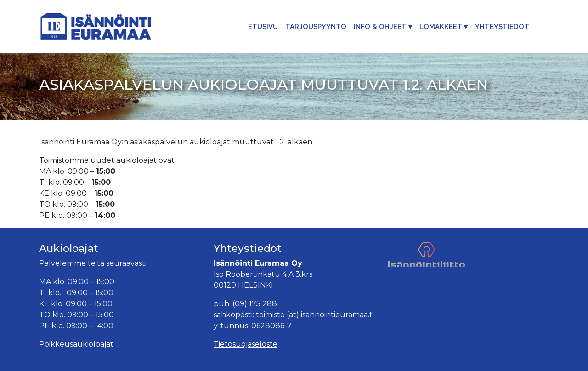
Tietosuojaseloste (246, 344)
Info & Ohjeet (380, 27)
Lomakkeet (441, 27)
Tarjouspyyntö (316, 27)
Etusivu (263, 27)
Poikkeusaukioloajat (76, 344)
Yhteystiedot (502, 27)
